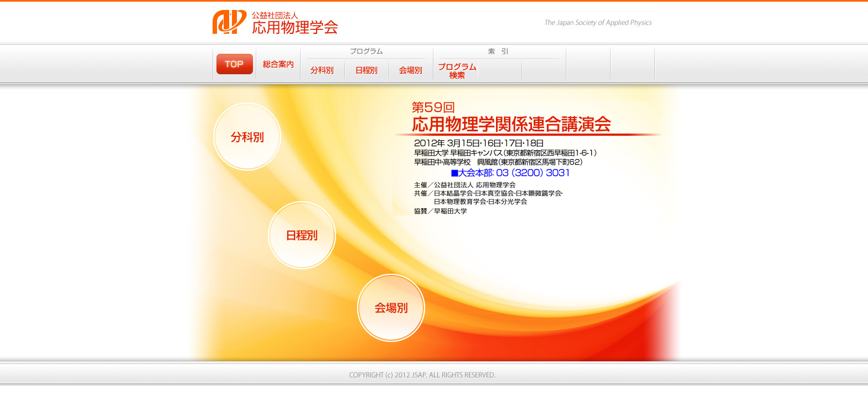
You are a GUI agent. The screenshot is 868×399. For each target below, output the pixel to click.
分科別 (323, 70)
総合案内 (278, 63)
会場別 (411, 70)
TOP (234, 63)
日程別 (367, 70)
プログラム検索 (456, 70)
